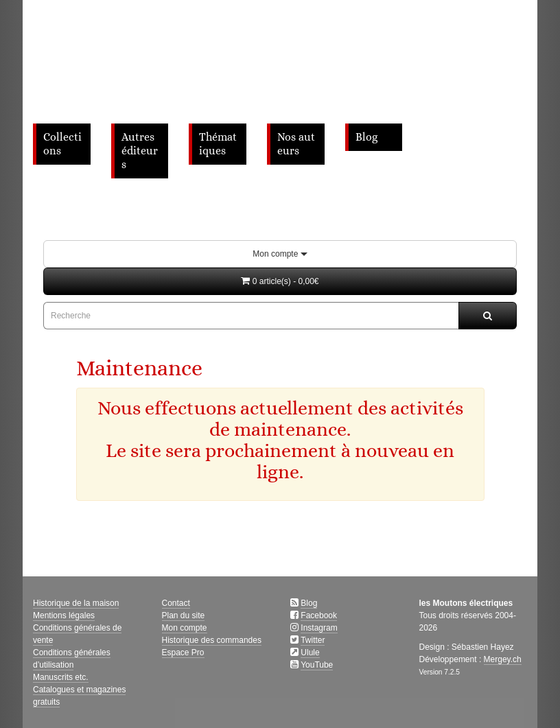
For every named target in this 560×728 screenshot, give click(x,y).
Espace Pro (183, 653)
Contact (176, 603)
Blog (366, 137)
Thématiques (218, 144)
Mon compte (280, 254)
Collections (62, 144)
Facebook (319, 615)
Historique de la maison (76, 603)
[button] (280, 281)
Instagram (319, 628)
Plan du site (184, 615)
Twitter (313, 640)
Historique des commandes (212, 640)
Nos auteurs (296, 144)
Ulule (310, 653)
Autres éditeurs (140, 151)
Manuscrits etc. (61, 677)
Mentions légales (64, 615)
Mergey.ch (503, 659)
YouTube (317, 665)
